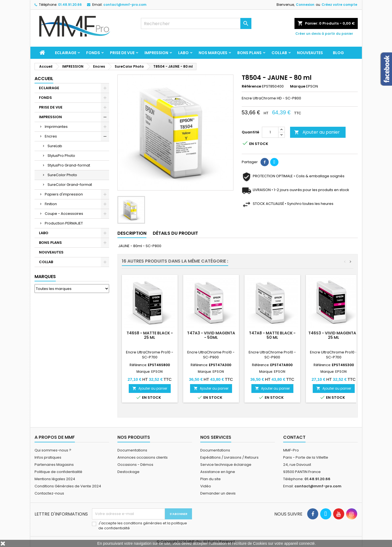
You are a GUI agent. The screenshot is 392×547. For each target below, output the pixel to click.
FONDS (93, 53)
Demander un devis (218, 493)
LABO (183, 53)
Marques (45, 277)
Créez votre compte (339, 5)
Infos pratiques (48, 457)
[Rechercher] (196, 23)
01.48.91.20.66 (70, 5)
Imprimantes (56, 127)
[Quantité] (270, 132)
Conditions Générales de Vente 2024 (68, 486)
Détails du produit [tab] (175, 233)
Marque (298, 86)
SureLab (55, 146)
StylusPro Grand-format (69, 165)
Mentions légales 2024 (55, 479)
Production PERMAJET (64, 223)
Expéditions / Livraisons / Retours (229, 457)
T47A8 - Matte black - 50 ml (272, 335)
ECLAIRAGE (66, 53)
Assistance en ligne (218, 472)
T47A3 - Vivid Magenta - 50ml (211, 335)
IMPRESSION (156, 53)
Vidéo (206, 486)
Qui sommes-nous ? (53, 450)
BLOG (338, 53)
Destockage (128, 472)
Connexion (305, 5)
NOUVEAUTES (310, 53)
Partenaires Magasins (54, 465)
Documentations (132, 450)
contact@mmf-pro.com (125, 5)
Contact (294, 437)
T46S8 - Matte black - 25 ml (150, 335)
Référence (251, 86)
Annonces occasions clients (143, 457)
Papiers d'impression (64, 194)
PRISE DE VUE (122, 53)
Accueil (44, 79)
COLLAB (279, 53)
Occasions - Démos (135, 465)
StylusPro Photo (61, 156)
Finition (51, 204)
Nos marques (213, 53)
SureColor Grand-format (70, 185)
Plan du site (211, 479)
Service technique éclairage (226, 465)
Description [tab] (132, 233)
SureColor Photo (62, 175)
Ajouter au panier (317, 132)
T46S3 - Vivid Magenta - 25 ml (334, 335)
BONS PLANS (249, 53)
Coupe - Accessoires (64, 214)
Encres (51, 136)
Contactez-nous (49, 493)
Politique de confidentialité (58, 472)
